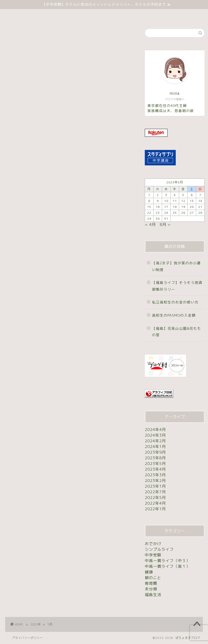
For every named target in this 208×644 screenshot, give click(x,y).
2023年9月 (155, 452)
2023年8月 (155, 458)
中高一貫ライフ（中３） (167, 561)
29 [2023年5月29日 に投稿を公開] (149, 219)
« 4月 (150, 224)
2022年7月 (155, 492)
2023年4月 (155, 469)
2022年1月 (155, 509)
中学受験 (88, 15)
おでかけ (153, 544)
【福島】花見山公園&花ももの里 (177, 332)
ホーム (63, 15)
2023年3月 (155, 475)
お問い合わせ (141, 15)
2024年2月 (155, 441)
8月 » (165, 224)
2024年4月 (155, 430)
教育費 (151, 583)
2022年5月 (155, 498)
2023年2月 (155, 481)
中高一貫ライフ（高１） (167, 566)
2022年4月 (155, 503)
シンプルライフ (159, 549)
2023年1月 (155, 486)
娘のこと (153, 578)
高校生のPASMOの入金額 (174, 315)
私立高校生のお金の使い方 (175, 302)
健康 (149, 572)
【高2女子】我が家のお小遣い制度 (176, 266)
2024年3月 (155, 435)
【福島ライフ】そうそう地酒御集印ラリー (177, 286)
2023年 (36, 624)
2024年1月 (155, 447)
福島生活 (153, 595)
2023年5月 (155, 464)
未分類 (113, 15)
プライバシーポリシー (27, 638)
